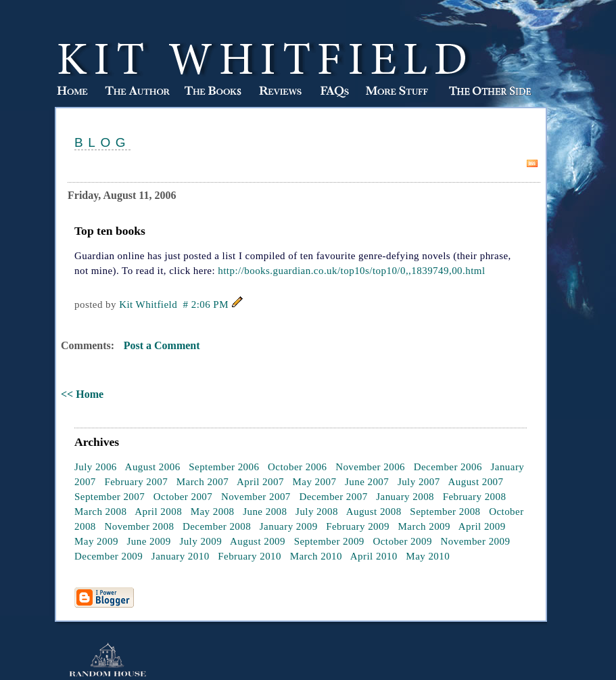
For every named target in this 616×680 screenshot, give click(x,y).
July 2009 (200, 541)
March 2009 (424, 526)
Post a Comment (162, 345)
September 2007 (110, 497)
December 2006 (448, 467)
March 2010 (316, 556)
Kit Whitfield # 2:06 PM (174, 304)
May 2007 (315, 482)
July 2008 (317, 512)
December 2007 (333, 497)
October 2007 (183, 497)
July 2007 (419, 482)
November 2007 (256, 497)
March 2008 (100, 512)
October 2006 (297, 467)
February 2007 (136, 482)
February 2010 (250, 556)
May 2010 (428, 556)
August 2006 (153, 467)
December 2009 (109, 556)
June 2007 (367, 482)
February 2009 (358, 526)
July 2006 (96, 467)
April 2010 (374, 556)
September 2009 (329, 541)
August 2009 (258, 541)
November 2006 (370, 467)
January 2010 (181, 556)
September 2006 (224, 467)
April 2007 (260, 482)
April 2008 (158, 512)
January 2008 (405, 497)
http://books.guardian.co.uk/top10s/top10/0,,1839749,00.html (351, 271)
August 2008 (374, 512)
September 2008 (445, 512)
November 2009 (476, 541)
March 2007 (203, 482)
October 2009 (402, 541)
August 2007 (475, 482)
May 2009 (96, 541)
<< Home (82, 394)
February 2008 (475, 497)
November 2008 (139, 526)
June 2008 (265, 512)
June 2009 (148, 541)
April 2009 (482, 526)
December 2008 (217, 526)
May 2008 (213, 512)
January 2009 (289, 526)
